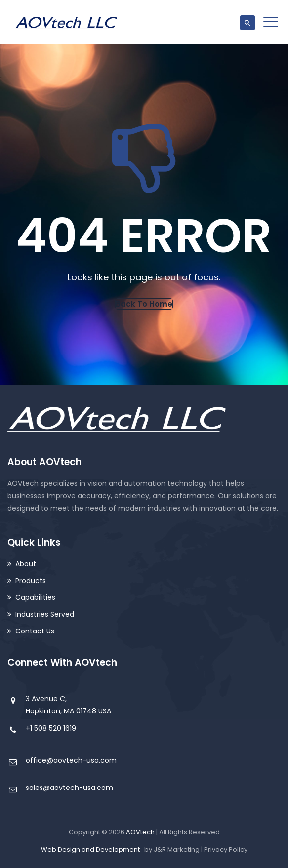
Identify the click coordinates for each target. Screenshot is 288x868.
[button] (144, 304)
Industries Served (45, 614)
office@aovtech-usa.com (71, 760)
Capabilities (35, 597)
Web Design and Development (90, 849)
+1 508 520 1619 (51, 728)
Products (31, 581)
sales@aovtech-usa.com (69, 788)
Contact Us (35, 631)
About (26, 564)
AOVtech (140, 832)
